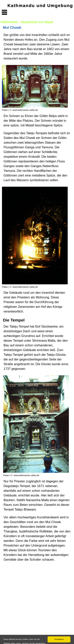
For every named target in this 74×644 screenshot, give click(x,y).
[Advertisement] (37, 603)
